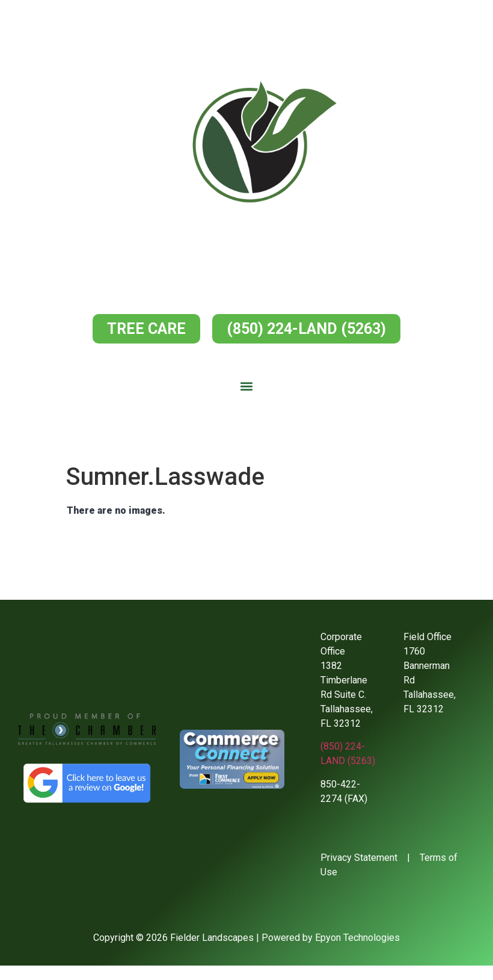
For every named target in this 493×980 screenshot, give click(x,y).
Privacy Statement (359, 858)
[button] (247, 387)
